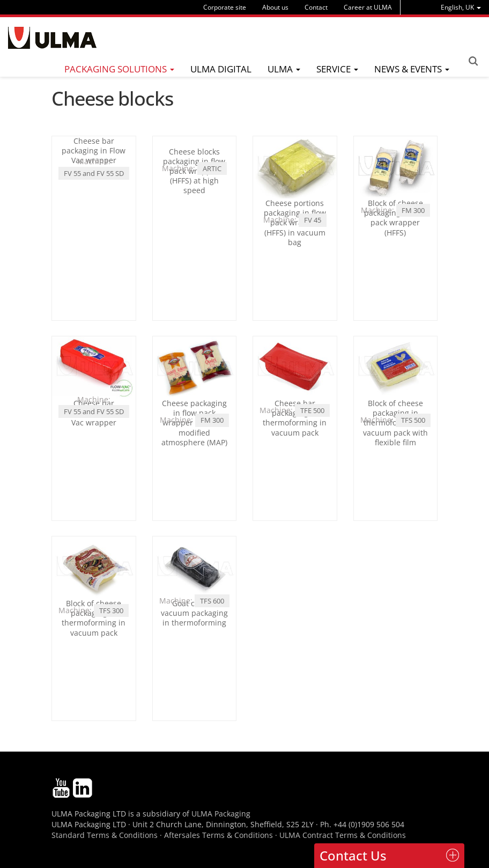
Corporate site (225, 7)
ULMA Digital (221, 69)
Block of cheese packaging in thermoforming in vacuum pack (94, 618)
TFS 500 (413, 420)
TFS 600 (212, 601)
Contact (316, 7)
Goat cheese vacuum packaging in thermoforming (194, 613)
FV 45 (313, 220)
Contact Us (353, 855)
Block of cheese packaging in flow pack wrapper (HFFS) (395, 218)
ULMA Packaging (221, 814)
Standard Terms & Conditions (105, 835)
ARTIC (212, 220)
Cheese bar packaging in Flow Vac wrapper (94, 150)
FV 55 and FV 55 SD (94, 173)
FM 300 (413, 210)
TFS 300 (111, 610)
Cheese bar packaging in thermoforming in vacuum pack (295, 418)
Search (473, 61)
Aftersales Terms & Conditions (218, 835)
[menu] (461, 7)
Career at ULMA (368, 7)
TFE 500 (312, 410)
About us (275, 7)
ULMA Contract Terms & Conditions (343, 835)
